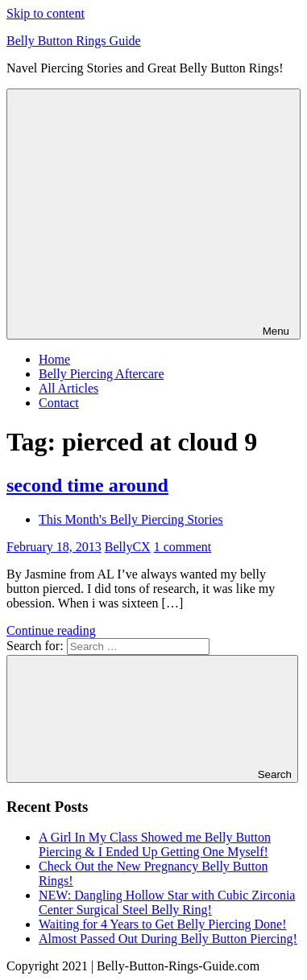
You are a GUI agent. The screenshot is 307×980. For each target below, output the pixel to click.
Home (54, 359)
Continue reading (51, 630)
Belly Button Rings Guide (74, 41)
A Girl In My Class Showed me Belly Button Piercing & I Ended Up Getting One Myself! (155, 844)
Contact (59, 403)
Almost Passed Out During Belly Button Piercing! (168, 939)
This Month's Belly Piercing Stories (131, 519)
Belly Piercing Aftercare (102, 374)
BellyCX (128, 547)
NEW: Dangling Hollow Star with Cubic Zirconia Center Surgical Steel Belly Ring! (167, 902)
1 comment (183, 547)
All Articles (68, 388)
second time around (87, 485)
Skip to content (46, 13)
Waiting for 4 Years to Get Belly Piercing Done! (163, 924)
